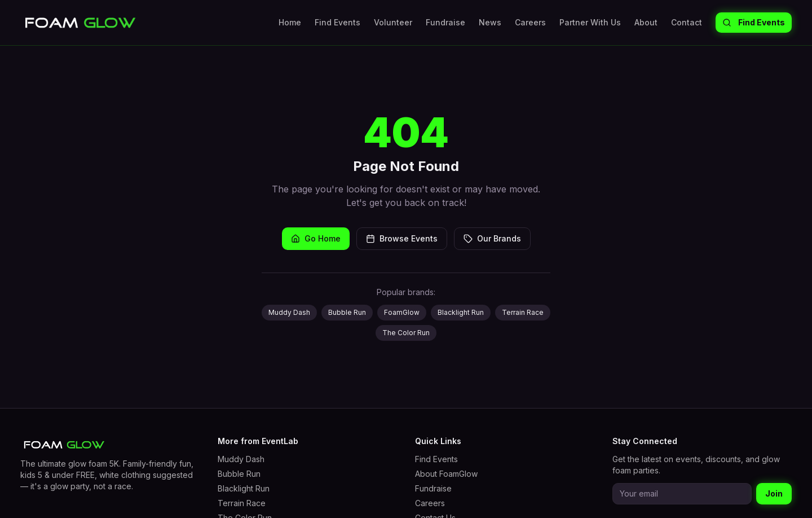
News (490, 22)
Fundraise (445, 22)
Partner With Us (590, 22)
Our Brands (492, 238)
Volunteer (393, 22)
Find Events (337, 22)
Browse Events (402, 238)
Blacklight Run (461, 312)
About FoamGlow (446, 474)
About (646, 22)
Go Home (316, 238)
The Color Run (406, 333)
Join (774, 493)
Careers (530, 22)
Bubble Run (347, 312)
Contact (687, 22)
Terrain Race (523, 312)
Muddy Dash (289, 312)
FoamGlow (402, 312)
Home (290, 22)
